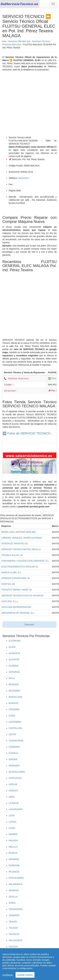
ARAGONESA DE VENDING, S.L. (18, 613)
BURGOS (13, 703)
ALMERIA (13, 666)
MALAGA (13, 840)
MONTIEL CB (8, 584)
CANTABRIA (15, 722)
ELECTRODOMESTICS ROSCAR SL (20, 567)
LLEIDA (12, 822)
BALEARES (14, 691)
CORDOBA (14, 747)
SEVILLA (13, 897)
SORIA (12, 903)
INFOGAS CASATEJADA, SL (16, 578)
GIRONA (13, 759)
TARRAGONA (16, 909)
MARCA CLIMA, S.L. (12, 572)
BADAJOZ (14, 684)
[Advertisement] (29, 104)
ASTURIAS (14, 672)
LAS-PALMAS (15, 809)
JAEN (11, 797)
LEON (12, 816)
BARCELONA (15, 697)
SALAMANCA (15, 884)
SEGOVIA (14, 890)
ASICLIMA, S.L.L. (10, 601)
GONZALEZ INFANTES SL (15, 544)
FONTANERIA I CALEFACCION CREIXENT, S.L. (25, 561)
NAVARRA (14, 859)
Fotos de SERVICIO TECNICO (29, 433)
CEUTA (12, 734)
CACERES (14, 709)
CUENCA (13, 753)
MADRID (13, 834)
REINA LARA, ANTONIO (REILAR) (18, 532)
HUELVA (13, 784)
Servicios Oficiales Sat (19, 41)
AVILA (12, 678)
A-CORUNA (15, 641)
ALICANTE (14, 659)
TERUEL (13, 922)
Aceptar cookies (25, 975)
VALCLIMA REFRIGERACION (16, 607)
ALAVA (12, 647)
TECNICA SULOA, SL (12, 555)
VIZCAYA (13, 947)
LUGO (12, 828)
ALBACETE (14, 653)
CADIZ (12, 716)
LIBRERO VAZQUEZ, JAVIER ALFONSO (22, 538)
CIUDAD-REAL (16, 741)
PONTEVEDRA (16, 878)
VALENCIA (14, 934)
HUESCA (13, 791)
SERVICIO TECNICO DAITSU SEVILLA (21, 549)
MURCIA (13, 853)
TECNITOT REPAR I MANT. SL (17, 590)
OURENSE (14, 865)
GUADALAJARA (17, 772)
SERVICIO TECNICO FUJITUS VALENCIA (22, 595)
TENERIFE (14, 915)
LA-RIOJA (14, 803)
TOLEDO (13, 928)
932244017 (24, 178)
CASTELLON (15, 728)
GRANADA (14, 766)
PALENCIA (14, 872)
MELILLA (13, 847)
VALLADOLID (15, 940)
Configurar (8, 975)
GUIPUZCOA (15, 778)
